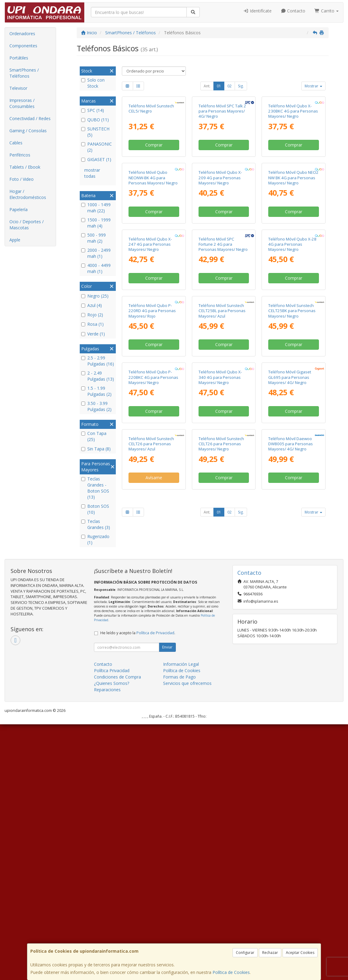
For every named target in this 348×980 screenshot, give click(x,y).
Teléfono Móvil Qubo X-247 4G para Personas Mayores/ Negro (150, 390)
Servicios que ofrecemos (187, 939)
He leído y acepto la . (138, 889)
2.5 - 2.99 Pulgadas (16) (98, 361)
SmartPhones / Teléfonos (24, 73)
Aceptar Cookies (300, 953)
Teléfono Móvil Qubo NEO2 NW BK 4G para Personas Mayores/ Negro (293, 275)
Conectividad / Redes (30, 118)
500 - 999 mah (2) (94, 238)
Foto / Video (22, 179)
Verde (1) (93, 334)
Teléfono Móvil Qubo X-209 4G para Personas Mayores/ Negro (220, 275)
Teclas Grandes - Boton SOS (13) (95, 488)
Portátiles (19, 58)
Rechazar (270, 953)
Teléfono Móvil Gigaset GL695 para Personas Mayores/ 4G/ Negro (290, 620)
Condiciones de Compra (117, 933)
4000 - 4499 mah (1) (96, 268)
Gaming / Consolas (28, 131)
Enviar (167, 903)
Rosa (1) (92, 324)
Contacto (293, 11)
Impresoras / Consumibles (22, 103)
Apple (15, 240)
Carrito (326, 11)
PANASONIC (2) (97, 147)
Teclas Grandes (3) (96, 524)
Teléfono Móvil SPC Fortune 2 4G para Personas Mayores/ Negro (223, 390)
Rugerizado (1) (95, 539)
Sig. (241, 86)
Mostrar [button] (313, 86)
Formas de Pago (179, 933)
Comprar (154, 193)
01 (219, 86)
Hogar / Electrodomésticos (28, 194)
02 (229, 86)
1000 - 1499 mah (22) (96, 208)
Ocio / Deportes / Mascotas (27, 225)
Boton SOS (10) (95, 509)
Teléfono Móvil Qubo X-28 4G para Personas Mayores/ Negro (292, 390)
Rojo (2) (92, 315)
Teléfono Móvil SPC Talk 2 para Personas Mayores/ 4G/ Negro (222, 160)
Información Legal (181, 920)
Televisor (18, 88)
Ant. (207, 86)
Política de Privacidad (155, 889)
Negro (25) (95, 296)
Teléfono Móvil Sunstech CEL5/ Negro (151, 157)
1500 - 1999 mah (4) (96, 223)
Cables (16, 143)
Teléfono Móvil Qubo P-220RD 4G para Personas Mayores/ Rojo (152, 505)
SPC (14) (93, 110)
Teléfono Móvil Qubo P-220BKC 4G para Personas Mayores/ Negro (153, 620)
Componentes (23, 46)
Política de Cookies (231, 972)
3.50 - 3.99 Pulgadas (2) (96, 406)
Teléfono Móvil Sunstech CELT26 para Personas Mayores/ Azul (151, 734)
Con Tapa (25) (94, 436)
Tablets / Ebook (25, 167)
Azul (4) (92, 305)
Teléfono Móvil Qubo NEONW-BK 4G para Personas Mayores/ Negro (153, 275)
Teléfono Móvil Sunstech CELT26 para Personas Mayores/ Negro (221, 734)
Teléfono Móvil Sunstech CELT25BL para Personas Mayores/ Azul (222, 505)
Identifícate (257, 11)
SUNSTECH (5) (95, 132)
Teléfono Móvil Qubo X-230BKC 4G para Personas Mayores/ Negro (293, 160)
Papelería (18, 209)
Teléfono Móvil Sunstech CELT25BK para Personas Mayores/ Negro (292, 505)
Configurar (245, 953)
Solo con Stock (93, 83)
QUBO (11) (95, 120)
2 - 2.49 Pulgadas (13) (98, 376)
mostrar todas (92, 173)
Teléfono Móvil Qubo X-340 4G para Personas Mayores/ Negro (220, 620)
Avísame (154, 768)
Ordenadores (22, 34)
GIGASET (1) (96, 159)
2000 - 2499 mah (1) (96, 253)
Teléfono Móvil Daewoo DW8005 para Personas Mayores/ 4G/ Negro (291, 734)
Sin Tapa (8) (96, 449)
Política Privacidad (112, 926)
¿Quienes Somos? (112, 939)
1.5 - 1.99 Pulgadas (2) (96, 391)
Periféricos (20, 155)
